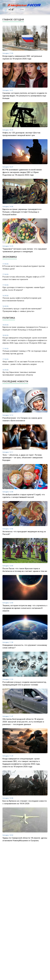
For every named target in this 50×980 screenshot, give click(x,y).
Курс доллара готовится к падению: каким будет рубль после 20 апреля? (25, 288)
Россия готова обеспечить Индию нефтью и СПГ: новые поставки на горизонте (25, 277)
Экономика (10, 257)
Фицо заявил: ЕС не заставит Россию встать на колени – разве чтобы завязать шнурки (25, 362)
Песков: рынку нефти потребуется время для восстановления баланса (25, 298)
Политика (9, 318)
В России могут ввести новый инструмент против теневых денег (25, 266)
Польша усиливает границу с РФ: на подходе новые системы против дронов (25, 351)
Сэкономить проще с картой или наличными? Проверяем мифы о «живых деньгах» (25, 309)
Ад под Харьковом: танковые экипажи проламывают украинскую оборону (25, 372)
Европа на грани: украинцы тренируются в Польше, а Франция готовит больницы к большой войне (25, 327)
